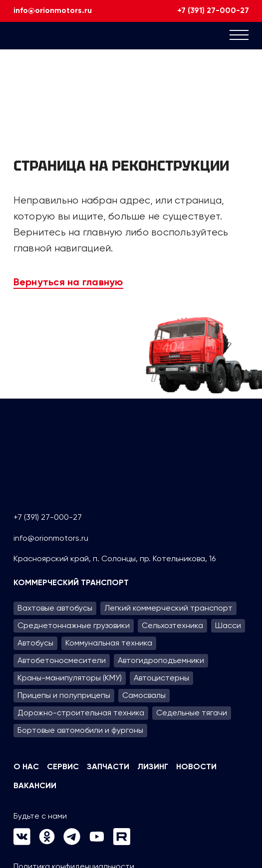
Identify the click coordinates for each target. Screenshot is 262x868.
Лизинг (153, 767)
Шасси (228, 625)
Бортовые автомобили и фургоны (80, 730)
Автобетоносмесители (62, 660)
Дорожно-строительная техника (81, 713)
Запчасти (108, 767)
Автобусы (35, 643)
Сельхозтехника (172, 625)
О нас (26, 767)
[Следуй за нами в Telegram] (72, 842)
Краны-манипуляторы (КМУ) (70, 678)
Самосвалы (144, 695)
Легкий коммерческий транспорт (168, 608)
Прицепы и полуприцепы (64, 695)
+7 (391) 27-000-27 (213, 11)
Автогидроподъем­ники (161, 660)
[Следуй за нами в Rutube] (122, 842)
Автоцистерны (161, 678)
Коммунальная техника (109, 643)
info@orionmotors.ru (53, 11)
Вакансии (35, 786)
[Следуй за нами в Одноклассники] (47, 842)
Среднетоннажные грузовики (74, 625)
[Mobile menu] (239, 37)
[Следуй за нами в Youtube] (97, 842)
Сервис (63, 767)
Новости (196, 767)
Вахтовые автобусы (55, 608)
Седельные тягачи (192, 713)
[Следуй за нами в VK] (22, 842)
